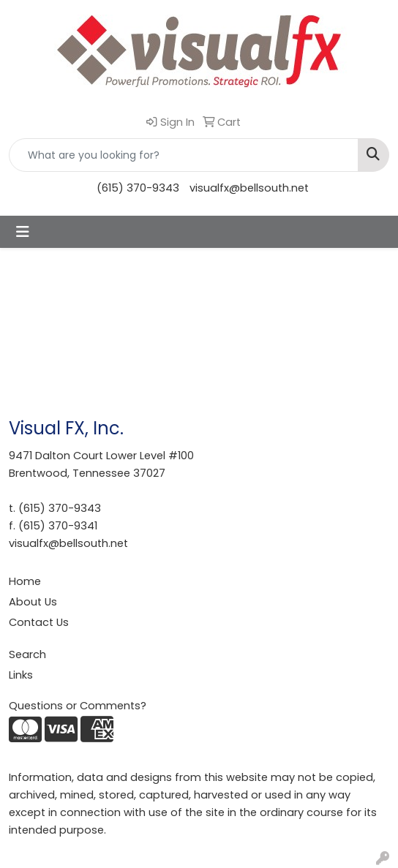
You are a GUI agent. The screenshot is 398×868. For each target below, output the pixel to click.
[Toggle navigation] (23, 232)
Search (27, 654)
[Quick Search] (184, 155)
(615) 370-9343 (138, 188)
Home (25, 581)
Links (21, 675)
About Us (33, 602)
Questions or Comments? (78, 706)
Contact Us (39, 622)
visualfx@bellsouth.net (249, 188)
